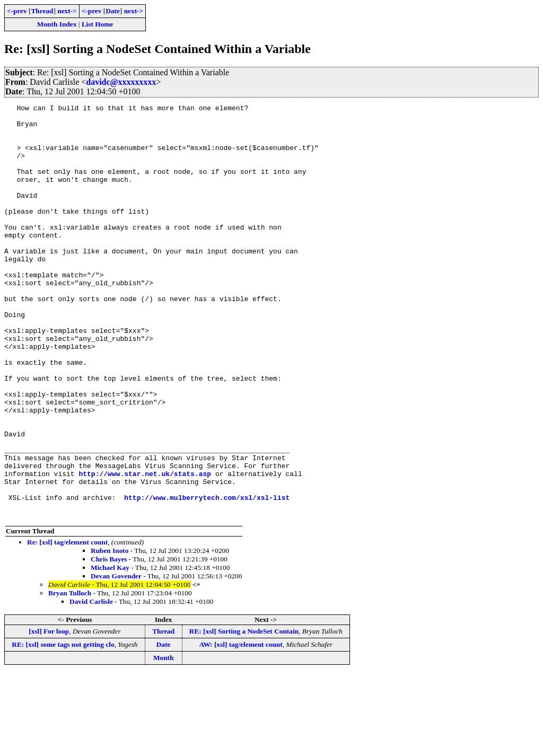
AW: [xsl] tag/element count (240, 727)
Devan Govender (116, 659)
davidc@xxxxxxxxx (121, 82)
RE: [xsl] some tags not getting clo (63, 727)
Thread (42, 11)
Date (113, 11)
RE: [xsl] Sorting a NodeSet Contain (244, 714)
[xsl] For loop (49, 714)
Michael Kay (110, 650)
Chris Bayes (109, 642)
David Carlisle (91, 684)
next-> (67, 11)
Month (164, 740)
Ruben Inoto (110, 633)
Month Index (57, 24)
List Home (98, 24)
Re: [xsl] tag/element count (67, 625)
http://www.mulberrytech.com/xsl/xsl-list (207, 577)
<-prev (17, 11)
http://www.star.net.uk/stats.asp (145, 548)
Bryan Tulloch (70, 676)
